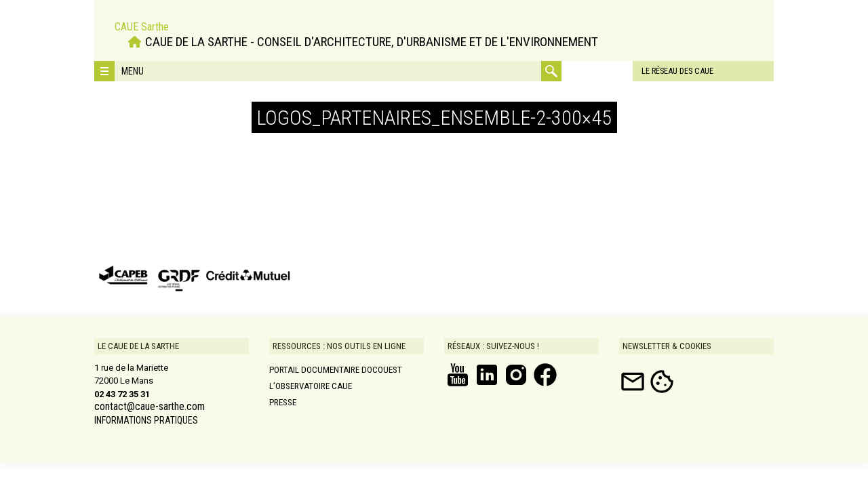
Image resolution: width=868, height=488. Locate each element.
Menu (133, 71)
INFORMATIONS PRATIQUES (146, 420)
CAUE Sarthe (142, 25)
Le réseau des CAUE (619, 71)
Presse (283, 402)
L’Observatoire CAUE (311, 386)
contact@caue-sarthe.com (150, 407)
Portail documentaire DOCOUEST (336, 370)
